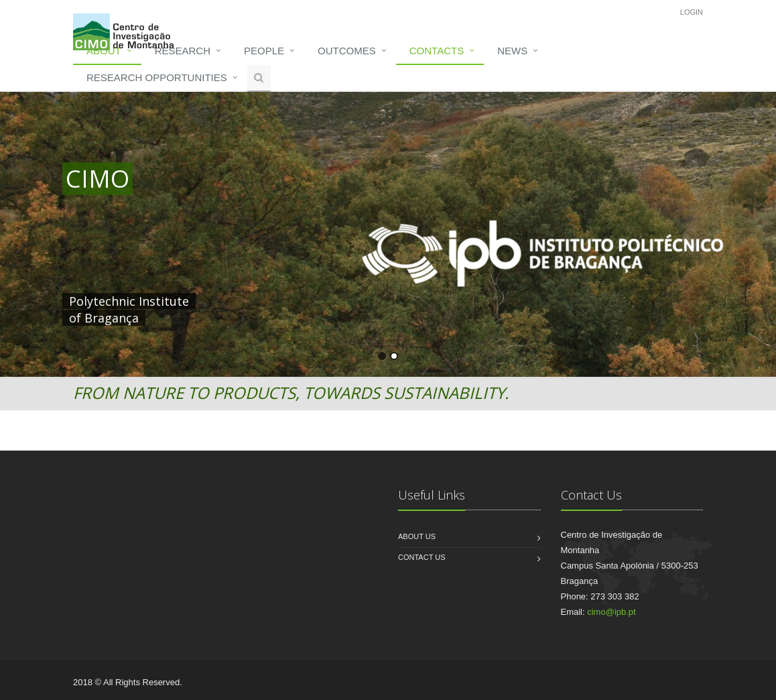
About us (417, 536)
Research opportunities (157, 77)
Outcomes (347, 51)
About (104, 51)
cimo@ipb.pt (611, 612)
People (264, 51)
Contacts (437, 51)
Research (183, 51)
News (512, 51)
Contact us (422, 557)
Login (692, 12)
